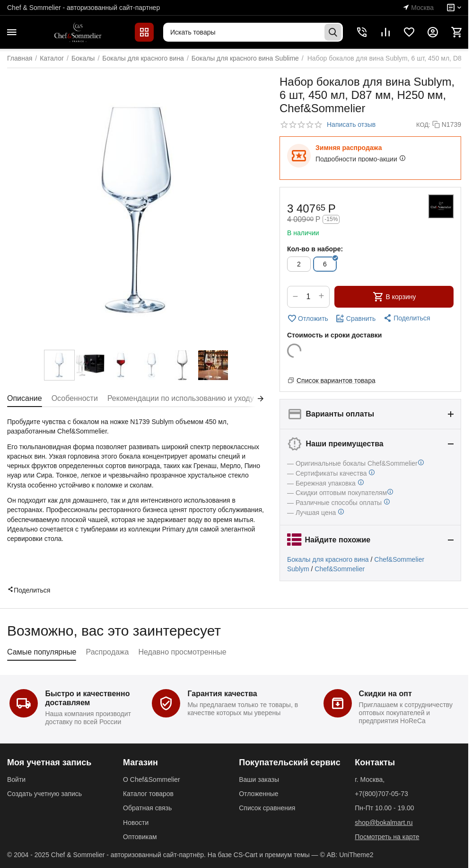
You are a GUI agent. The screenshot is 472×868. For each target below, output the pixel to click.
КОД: (423, 125)
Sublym (298, 569)
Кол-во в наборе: (315, 249)
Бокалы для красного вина (328, 559)
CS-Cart (246, 855)
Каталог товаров (148, 794)
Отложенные (258, 794)
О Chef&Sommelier (152, 779)
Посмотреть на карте (387, 837)
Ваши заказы (259, 779)
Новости (136, 823)
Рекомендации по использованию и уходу (181, 398)
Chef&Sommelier (399, 559)
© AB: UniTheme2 (346, 855)
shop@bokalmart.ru (384, 823)
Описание (25, 398)
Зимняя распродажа (349, 148)
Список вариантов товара (336, 381)
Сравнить (355, 319)
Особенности (75, 398)
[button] (406, 318)
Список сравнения (267, 808)
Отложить (308, 319)
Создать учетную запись (44, 794)
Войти (16, 779)
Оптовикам (140, 837)
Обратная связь (147, 808)
